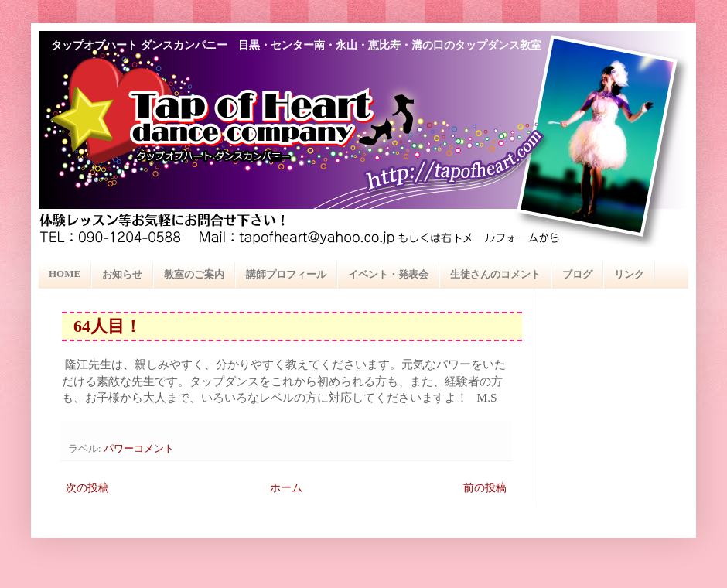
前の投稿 (485, 488)
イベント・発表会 (388, 274)
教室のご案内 (194, 274)
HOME (65, 273)
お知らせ (122, 274)
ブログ (577, 274)
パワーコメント (139, 449)
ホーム (286, 488)
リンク (629, 274)
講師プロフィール (286, 274)
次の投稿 (87, 488)
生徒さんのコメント (495, 274)
